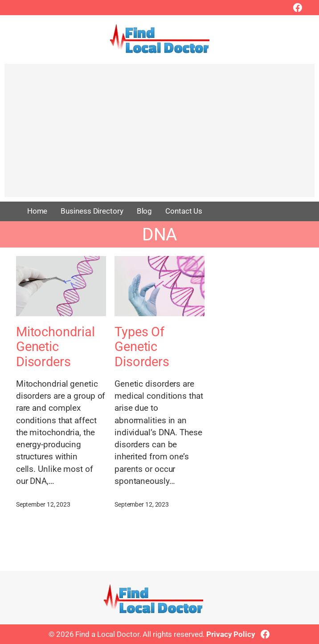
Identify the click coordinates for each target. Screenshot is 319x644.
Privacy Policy (231, 634)
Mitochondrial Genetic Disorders (55, 347)
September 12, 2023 (43, 504)
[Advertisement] (159, 135)
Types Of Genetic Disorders (142, 347)
